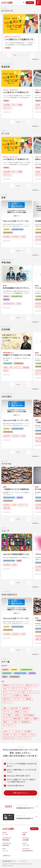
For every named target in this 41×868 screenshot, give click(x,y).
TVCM (18, 731)
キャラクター (18, 699)
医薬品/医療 (17, 719)
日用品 (17, 715)
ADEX (25, 712)
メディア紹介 (22, 692)
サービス (6, 719)
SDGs (6, 689)
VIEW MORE (35, 59)
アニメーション (34, 692)
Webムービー (8, 731)
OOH (33, 735)
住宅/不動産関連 (29, 715)
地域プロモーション (32, 685)
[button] (15, 55)
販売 (16, 722)
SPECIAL (32, 673)
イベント (27, 738)
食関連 (17, 712)
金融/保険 (26, 708)
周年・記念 (7, 699)
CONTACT (30, 3)
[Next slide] (32, 55)
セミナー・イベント (9, 692)
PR (20, 738)
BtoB (16, 735)
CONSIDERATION (26, 670)
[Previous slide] (9, 55)
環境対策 (6, 685)
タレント (27, 689)
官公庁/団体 (15, 708)
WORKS (5, 670)
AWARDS (14, 670)
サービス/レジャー (9, 725)
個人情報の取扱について (9, 861)
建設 (5, 708)
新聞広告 (27, 696)
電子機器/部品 (26, 722)
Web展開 (28, 731)
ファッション (7, 712)
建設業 (36, 719)
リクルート (7, 696)
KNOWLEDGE (7, 673)
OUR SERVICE (14, 677)
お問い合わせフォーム (20, 793)
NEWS (5, 677)
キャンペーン (7, 702)
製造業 (27, 719)
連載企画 (29, 699)
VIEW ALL (6, 856)
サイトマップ (23, 861)
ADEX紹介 (7, 735)
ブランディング (16, 689)
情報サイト (7, 722)
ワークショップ (18, 685)
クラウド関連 (7, 715)
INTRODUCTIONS (20, 673)
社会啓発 (17, 696)
